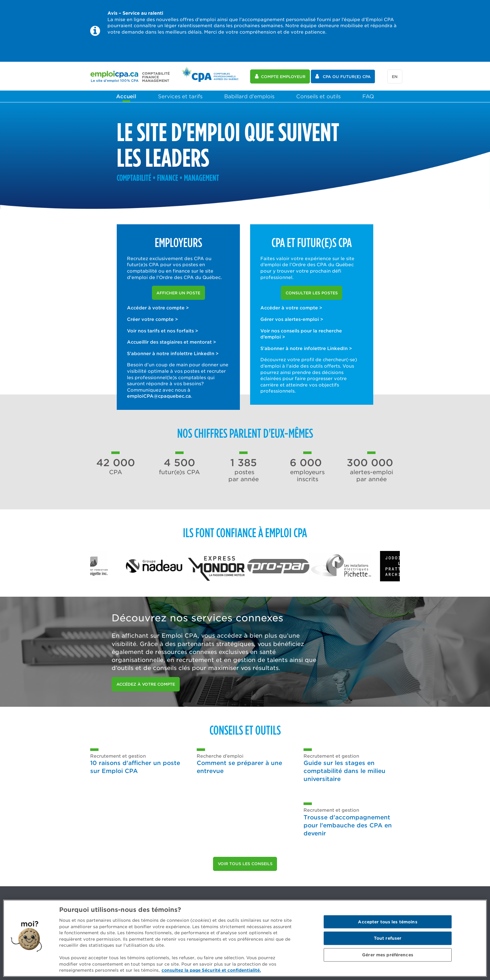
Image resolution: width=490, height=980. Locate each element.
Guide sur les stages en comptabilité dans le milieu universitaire (344, 771)
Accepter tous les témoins (387, 922)
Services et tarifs (180, 96)
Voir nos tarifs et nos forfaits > (162, 331)
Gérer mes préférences (388, 955)
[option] (121, 566)
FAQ (368, 96)
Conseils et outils (318, 96)
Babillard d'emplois (249, 96)
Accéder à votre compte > (158, 308)
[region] (245, 938)
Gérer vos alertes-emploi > (292, 319)
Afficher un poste (178, 293)
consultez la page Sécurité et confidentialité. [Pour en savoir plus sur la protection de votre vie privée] (211, 970)
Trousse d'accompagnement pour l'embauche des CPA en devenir (348, 825)
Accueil (126, 96)
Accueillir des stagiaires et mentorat (171, 342)
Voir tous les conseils (245, 864)
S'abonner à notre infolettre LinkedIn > (173, 354)
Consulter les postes (312, 293)
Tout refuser (388, 938)
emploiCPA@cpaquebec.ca (159, 396)
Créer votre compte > (152, 319)
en (395, 77)
